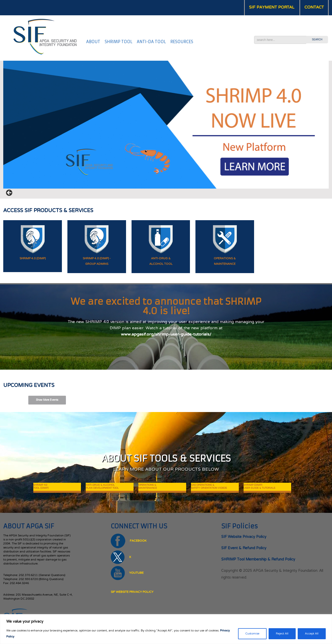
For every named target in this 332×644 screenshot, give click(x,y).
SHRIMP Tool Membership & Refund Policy (258, 559)
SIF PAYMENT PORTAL (272, 8)
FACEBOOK (129, 541)
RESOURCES (182, 42)
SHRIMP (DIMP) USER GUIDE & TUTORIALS (259, 487)
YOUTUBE (127, 573)
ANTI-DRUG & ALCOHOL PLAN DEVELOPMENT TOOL (102, 487)
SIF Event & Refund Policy (244, 548)
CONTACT (314, 8)
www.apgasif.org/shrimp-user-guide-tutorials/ (166, 335)
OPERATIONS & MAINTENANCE (148, 487)
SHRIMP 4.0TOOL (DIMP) (41, 487)
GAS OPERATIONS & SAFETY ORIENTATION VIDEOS (209, 487)
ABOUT (93, 42)
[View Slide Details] (166, 125)
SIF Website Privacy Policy (132, 592)
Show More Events (47, 400)
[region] (166, 629)
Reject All (282, 634)
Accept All (312, 634)
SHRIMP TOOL (119, 42)
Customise (252, 634)
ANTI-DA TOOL (151, 42)
